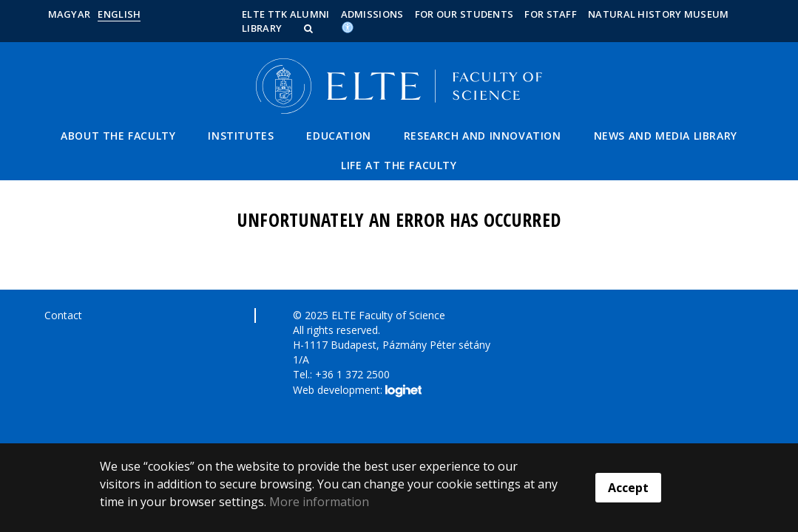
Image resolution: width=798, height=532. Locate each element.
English (119, 14)
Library (262, 28)
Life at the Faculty (399, 165)
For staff (551, 14)
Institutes (241, 136)
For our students (464, 14)
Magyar (70, 14)
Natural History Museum (659, 14)
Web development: (357, 391)
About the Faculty (118, 136)
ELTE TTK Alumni (286, 14)
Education (338, 136)
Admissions (372, 14)
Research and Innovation (483, 136)
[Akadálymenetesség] (348, 27)
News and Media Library (666, 136)
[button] (310, 28)
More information (319, 502)
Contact (63, 315)
